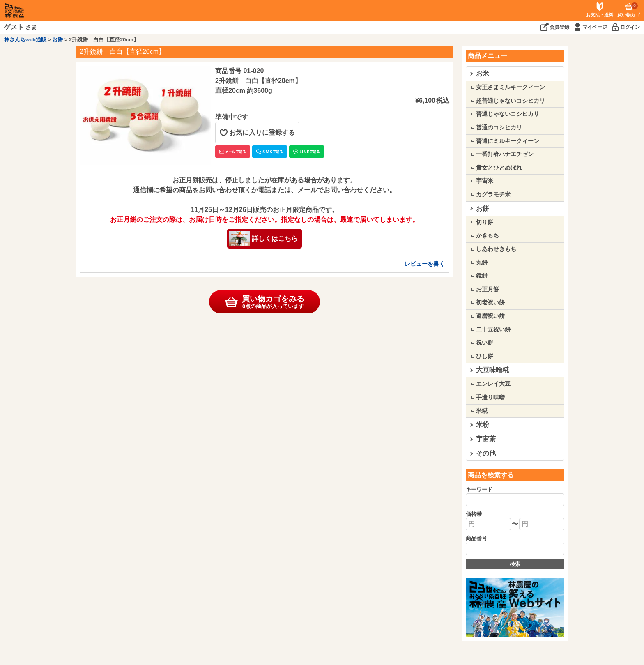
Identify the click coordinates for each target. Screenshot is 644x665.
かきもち (488, 235)
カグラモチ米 (493, 194)
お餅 (57, 40)
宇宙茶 (486, 439)
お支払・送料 (600, 15)
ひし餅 (485, 356)
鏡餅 (482, 276)
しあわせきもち (496, 249)
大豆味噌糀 (492, 370)
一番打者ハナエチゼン (505, 154)
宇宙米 (485, 181)
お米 (483, 73)
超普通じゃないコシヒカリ (511, 101)
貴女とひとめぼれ (499, 168)
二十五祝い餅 (493, 329)
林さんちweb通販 (25, 40)
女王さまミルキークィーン (511, 87)
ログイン (630, 27)
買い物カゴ (629, 10)
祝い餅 (485, 343)
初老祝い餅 (490, 302)
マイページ (595, 27)
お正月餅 (488, 289)
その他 (486, 453)
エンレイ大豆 (493, 384)
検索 (515, 564)
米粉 (483, 425)
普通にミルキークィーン (508, 141)
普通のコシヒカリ (499, 127)
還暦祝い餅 (490, 316)
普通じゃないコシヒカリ (508, 114)
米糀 (482, 411)
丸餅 (482, 262)
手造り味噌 (490, 397)
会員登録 (559, 27)
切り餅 (485, 222)
